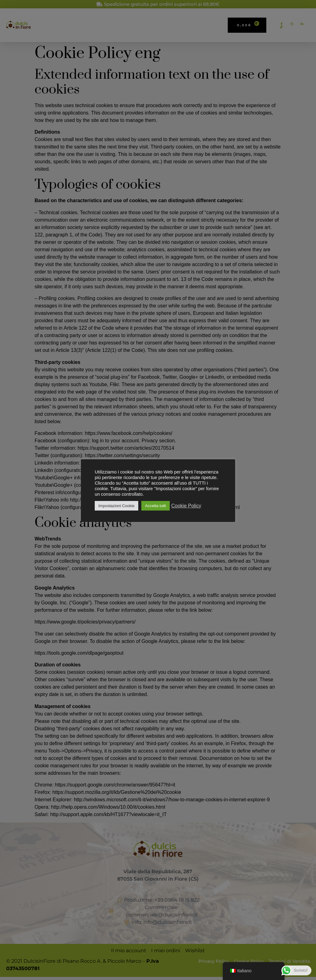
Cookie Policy (186, 506)
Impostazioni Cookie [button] (116, 506)
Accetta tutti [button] (156, 506)
